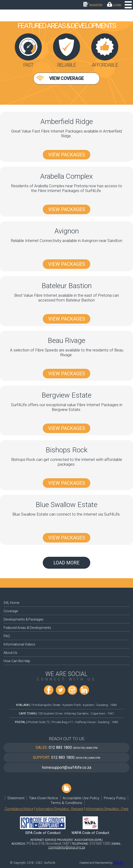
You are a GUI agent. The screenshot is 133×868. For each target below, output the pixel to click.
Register (96, 5)
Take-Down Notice (44, 798)
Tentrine (118, 863)
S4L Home (11, 603)
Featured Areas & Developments (27, 628)
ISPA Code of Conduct (43, 833)
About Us (10, 653)
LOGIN (117, 5)
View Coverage (66, 78)
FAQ (7, 636)
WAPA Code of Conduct (90, 833)
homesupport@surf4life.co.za (67, 767)
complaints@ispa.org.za (67, 847)
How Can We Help (17, 661)
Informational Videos (19, 644)
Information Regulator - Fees (107, 809)
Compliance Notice (19, 809)
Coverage (11, 611)
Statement (16, 798)
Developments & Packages (24, 619)
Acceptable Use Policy (81, 798)
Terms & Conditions (66, 803)
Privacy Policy (115, 798)
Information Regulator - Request (60, 809)
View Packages (67, 155)
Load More (66, 563)
